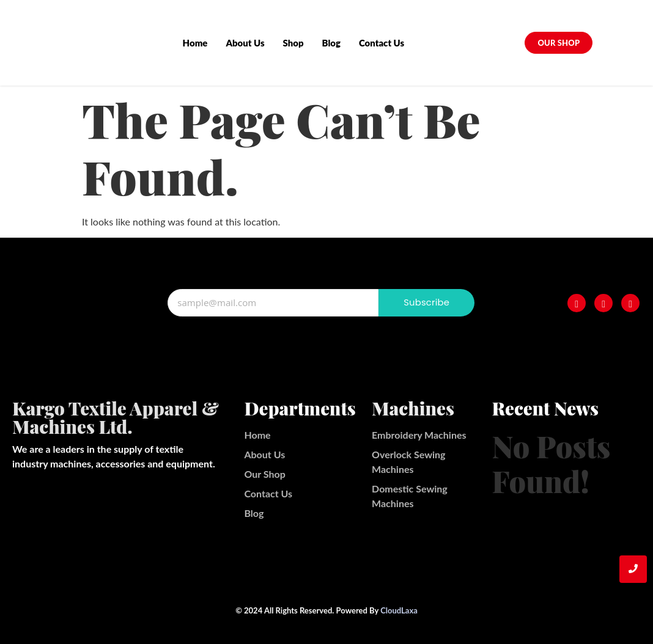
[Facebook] (577, 303)
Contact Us (382, 43)
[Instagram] (603, 303)
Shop (293, 43)
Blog (332, 43)
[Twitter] (630, 303)
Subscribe (427, 303)
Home (195, 43)
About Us (245, 43)
